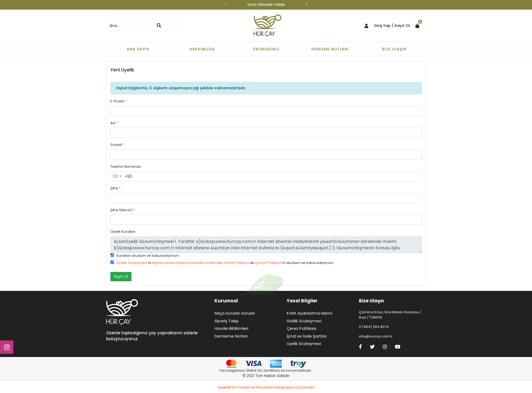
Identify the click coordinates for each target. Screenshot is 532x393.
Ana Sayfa (138, 49)
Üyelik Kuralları (123, 232)
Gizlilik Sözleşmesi (304, 321)
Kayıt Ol (121, 276)
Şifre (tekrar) (123, 210)
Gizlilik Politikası (236, 263)
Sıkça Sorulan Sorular (235, 313)
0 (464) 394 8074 (374, 327)
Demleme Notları (330, 49)
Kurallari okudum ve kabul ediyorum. (148, 256)
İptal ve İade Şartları (307, 336)
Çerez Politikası (268, 263)
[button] (419, 26)
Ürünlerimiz (266, 49)
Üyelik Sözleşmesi (132, 263)
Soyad (117, 145)
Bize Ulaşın (394, 49)
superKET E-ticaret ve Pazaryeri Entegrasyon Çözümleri (266, 387)
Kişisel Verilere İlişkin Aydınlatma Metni (185, 263)
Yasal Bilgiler (302, 301)
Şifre (115, 188)
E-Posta (118, 101)
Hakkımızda (202, 49)
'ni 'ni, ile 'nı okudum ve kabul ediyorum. (225, 263)
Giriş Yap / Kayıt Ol (386, 26)
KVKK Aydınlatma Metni (309, 313)
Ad (114, 123)
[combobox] (117, 176)
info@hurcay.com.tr (376, 336)
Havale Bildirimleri (231, 328)
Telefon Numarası (126, 167)
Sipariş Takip (227, 321)
